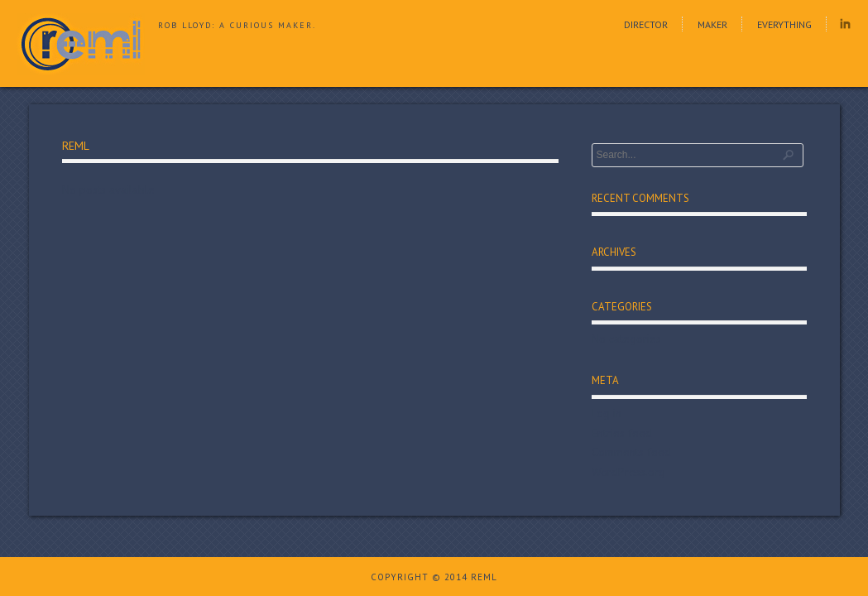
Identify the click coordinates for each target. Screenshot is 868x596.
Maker (712, 24)
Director (646, 24)
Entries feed (622, 433)
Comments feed (631, 452)
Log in (607, 413)
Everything (784, 24)
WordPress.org (628, 472)
